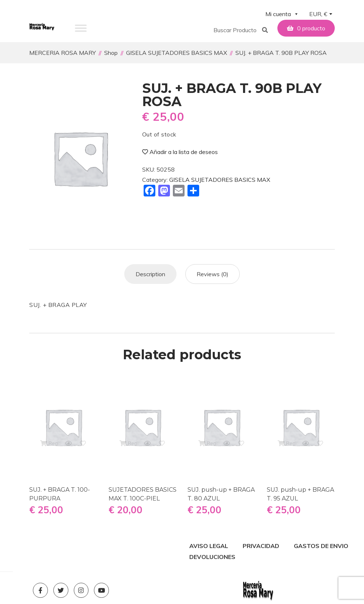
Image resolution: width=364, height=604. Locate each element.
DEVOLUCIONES (212, 556)
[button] (236, 28)
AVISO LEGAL (209, 545)
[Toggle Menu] (81, 28)
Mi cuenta (282, 14)
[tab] (150, 273)
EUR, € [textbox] (318, 14)
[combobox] (321, 15)
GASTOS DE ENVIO (321, 545)
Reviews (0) (213, 273)
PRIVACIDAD (261, 545)
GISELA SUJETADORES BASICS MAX (220, 179)
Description (150, 273)
